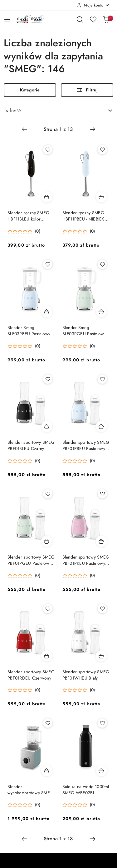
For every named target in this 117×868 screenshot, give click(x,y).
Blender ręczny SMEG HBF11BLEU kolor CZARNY (28, 216)
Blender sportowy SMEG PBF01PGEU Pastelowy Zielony (31, 560)
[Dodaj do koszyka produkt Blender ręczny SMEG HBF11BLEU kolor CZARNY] (47, 197)
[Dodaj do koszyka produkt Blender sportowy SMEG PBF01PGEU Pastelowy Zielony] (47, 541)
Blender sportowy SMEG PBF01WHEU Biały (86, 675)
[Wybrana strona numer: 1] (58, 129)
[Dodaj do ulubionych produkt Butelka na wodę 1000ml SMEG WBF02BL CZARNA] (102, 723)
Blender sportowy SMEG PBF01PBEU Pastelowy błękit (86, 446)
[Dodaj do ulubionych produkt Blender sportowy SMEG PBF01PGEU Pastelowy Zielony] (48, 494)
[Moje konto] (93, 5)
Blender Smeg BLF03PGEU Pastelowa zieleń (84, 331)
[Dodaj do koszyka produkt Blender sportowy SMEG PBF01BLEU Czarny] (47, 426)
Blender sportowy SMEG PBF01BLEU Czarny (31, 446)
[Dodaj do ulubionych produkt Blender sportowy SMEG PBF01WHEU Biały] (102, 609)
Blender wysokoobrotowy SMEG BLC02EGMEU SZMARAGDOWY (30, 790)
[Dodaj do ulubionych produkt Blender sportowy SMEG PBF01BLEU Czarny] (48, 379)
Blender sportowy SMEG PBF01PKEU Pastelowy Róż (86, 560)
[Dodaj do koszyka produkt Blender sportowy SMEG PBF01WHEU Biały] (101, 656)
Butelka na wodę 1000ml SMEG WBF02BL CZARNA (86, 790)
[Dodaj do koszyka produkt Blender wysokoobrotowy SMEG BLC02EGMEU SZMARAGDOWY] (47, 771)
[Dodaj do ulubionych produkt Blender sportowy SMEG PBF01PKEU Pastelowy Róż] (102, 494)
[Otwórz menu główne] (7, 19)
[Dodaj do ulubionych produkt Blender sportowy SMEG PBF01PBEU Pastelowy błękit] (102, 379)
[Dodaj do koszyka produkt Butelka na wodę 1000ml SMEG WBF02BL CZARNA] (101, 771)
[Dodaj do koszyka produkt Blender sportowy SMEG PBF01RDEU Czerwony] (47, 656)
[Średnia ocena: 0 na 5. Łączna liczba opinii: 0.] (24, 232)
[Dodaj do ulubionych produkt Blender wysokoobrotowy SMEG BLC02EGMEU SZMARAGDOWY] (48, 723)
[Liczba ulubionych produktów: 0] (93, 19)
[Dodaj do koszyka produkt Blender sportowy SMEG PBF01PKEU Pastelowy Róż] (101, 541)
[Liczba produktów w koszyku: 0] (106, 19)
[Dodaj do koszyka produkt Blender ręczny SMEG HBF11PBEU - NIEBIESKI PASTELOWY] (101, 197)
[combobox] (58, 111)
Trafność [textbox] (12, 111)
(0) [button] (38, 231)
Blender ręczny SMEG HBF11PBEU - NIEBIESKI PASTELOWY (85, 216)
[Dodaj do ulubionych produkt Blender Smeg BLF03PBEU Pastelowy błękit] (48, 264)
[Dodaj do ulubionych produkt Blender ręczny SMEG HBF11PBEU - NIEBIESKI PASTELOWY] (102, 150)
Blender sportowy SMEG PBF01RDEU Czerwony (31, 675)
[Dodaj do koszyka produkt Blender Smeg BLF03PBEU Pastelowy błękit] (47, 312)
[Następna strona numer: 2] (93, 129)
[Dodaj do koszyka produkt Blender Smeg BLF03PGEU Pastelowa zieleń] (101, 312)
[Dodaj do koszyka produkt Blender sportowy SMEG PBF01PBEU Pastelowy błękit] (101, 426)
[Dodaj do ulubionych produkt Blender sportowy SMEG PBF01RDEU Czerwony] (48, 609)
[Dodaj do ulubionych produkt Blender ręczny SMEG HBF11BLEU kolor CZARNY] (48, 150)
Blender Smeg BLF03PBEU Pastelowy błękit (29, 331)
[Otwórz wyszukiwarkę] (80, 19)
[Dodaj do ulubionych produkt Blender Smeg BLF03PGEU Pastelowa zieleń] (102, 264)
